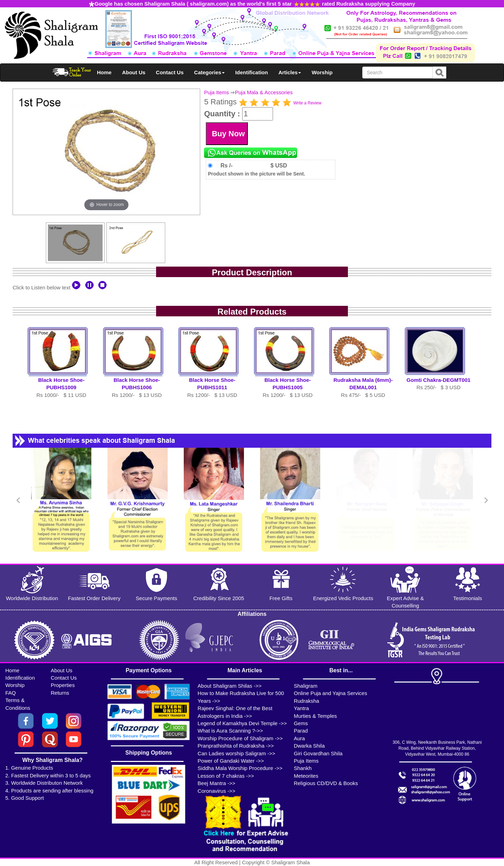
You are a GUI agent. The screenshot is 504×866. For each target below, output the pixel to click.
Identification (251, 72)
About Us (134, 72)
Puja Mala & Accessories (264, 92)
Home (104, 72)
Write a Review (307, 103)
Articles (290, 72)
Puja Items (216, 92)
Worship (322, 72)
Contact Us (170, 72)
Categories (210, 72)
